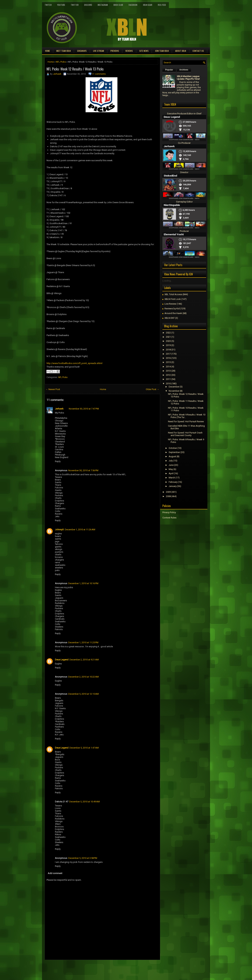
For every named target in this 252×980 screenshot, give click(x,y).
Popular (169, 70)
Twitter (75, 5)
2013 (168, 371)
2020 (168, 341)
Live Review (170, 304)
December (174, 387)
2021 (168, 337)
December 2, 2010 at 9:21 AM (84, 660)
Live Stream (99, 51)
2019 (168, 345)
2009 (168, 492)
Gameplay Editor (184, 202)
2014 (168, 367)
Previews (115, 51)
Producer (184, 231)
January (173, 486)
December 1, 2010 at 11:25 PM (83, 642)
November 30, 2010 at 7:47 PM (84, 409)
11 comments (99, 74)
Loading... (167, 281)
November (174, 391)
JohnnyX (59, 530)
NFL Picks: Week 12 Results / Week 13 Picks (75, 69)
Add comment (55, 873)
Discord (88, 5)
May (171, 469)
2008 (168, 496)
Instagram (103, 5)
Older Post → (152, 389)
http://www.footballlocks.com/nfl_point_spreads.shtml (74, 363)
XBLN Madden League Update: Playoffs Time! (188, 78)
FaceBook (133, 5)
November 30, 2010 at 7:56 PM (83, 470)
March (172, 478)
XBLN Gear (148, 5)
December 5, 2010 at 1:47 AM (84, 748)
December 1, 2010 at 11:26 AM (80, 530)
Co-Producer (184, 143)
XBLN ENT (170, 318)
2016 (168, 358)
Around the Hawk (173, 313)
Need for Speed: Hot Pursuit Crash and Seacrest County (185, 434)
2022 (168, 333)
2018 (168, 350)
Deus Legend (62, 660)
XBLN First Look (173, 299)
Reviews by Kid (172, 309)
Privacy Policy (169, 512)
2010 (168, 384)
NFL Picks (61, 62)
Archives (184, 70)
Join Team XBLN (162, 51)
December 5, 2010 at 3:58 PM (83, 858)
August (172, 456)
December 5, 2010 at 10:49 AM (85, 802)
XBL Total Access (173, 294)
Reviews (129, 51)
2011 (168, 379)
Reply (58, 461)
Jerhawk (57, 74)
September (174, 452)
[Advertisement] (86, 968)
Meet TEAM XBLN (64, 51)
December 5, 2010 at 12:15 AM (83, 694)
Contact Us (198, 51)
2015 (168, 362)
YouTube (61, 5)
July (171, 461)
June (171, 465)
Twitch (48, 5)
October (173, 448)
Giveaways (82, 51)
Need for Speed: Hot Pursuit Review (186, 421)
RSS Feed (162, 5)
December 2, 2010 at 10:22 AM (83, 677)
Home (48, 51)
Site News (144, 51)
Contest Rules (169, 518)
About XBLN (181, 51)
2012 (168, 375)
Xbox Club (118, 5)
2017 (168, 354)
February (173, 482)
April (171, 473)
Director (184, 172)
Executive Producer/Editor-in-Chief (184, 114)
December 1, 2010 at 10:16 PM (83, 583)
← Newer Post (53, 389)
